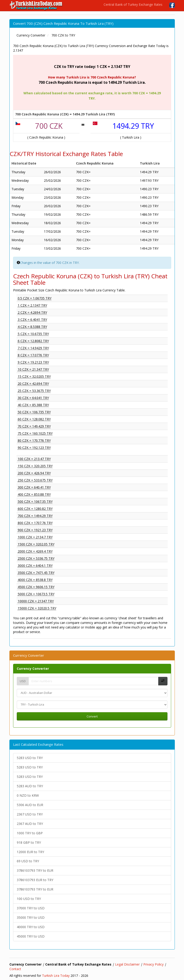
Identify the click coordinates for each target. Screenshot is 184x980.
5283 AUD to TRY (30, 786)
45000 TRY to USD (31, 936)
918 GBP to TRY (29, 842)
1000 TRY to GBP (30, 833)
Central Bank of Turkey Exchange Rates (133, 4)
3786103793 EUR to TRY (35, 880)
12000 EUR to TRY (30, 852)
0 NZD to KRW (28, 795)
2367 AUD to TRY (30, 824)
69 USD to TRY (28, 861)
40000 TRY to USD (31, 927)
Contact (15, 969)
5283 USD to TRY (30, 758)
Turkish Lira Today (56, 976)
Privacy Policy (153, 964)
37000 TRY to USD (31, 908)
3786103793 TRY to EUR (35, 870)
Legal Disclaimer (127, 964)
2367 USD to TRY (30, 814)
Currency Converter (33, 669)
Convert (92, 716)
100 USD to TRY (29, 899)
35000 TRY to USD (31, 917)
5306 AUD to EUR (30, 805)
